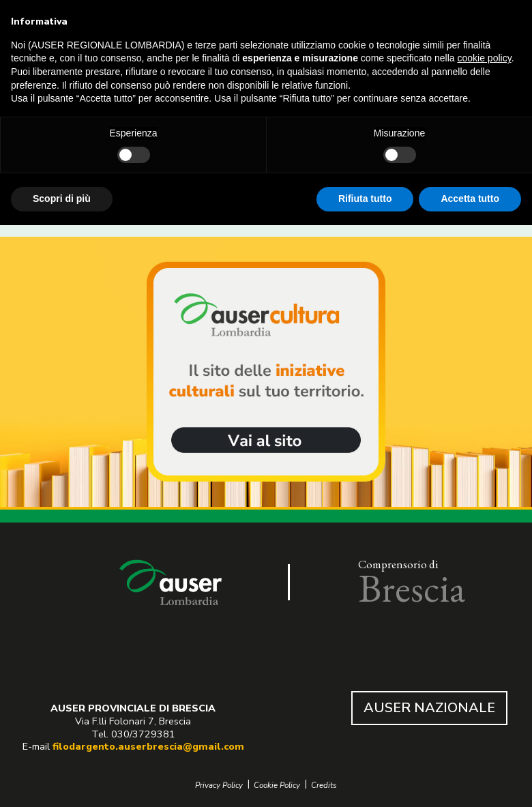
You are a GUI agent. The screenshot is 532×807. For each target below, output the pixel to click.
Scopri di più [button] (62, 199)
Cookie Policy (277, 786)
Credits (324, 786)
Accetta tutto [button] (470, 199)
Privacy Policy (219, 786)
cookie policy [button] (485, 58)
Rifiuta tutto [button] (365, 199)
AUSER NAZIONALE (429, 708)
